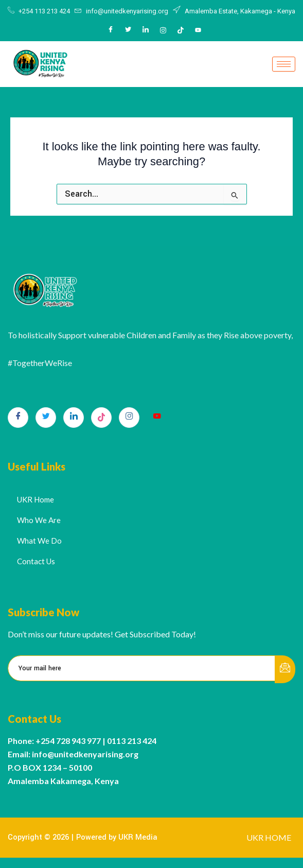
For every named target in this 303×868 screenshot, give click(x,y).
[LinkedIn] (146, 30)
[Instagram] (163, 30)
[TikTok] (101, 418)
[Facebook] (111, 30)
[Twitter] (128, 30)
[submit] (285, 669)
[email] (142, 668)
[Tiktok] (181, 30)
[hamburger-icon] (284, 64)
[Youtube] (198, 30)
